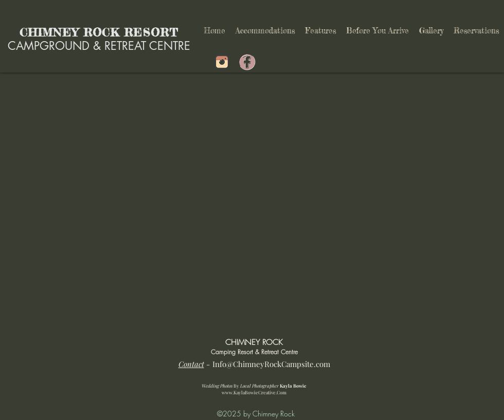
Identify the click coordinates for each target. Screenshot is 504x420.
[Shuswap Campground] (222, 62)
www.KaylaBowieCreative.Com (254, 392)
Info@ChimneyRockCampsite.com (271, 364)
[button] (320, 31)
